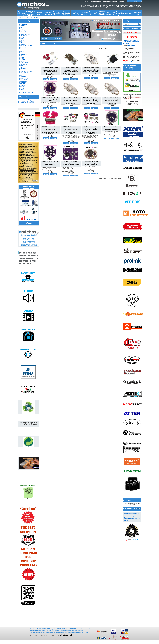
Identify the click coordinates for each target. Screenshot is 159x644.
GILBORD (23, 51)
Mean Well (23, 61)
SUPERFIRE (24, 80)
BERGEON (24, 32)
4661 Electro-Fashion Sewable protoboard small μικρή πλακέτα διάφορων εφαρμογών (50, 164)
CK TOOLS (24, 36)
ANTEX (23, 26)
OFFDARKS (24, 64)
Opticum (23, 67)
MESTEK (23, 60)
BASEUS (23, 30)
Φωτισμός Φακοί (137, 13)
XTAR (22, 88)
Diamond (23, 44)
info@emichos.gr (132, 46)
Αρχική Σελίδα (21, 18)
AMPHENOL (24, 25)
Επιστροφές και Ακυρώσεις (27, 103)
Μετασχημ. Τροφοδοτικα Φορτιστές (120, 13)
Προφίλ (32, 629)
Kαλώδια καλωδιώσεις (48, 13)
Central (22, 39)
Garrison (23, 53)
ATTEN (22, 27)
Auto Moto (128, 13)
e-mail (130, 62)
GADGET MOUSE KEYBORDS (102, 13)
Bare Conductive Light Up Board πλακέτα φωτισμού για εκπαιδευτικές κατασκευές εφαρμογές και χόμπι (132, 517)
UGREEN (23, 83)
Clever (22, 40)
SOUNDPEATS (25, 78)
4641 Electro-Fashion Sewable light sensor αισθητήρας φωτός (50, 99)
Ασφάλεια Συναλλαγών (76, 633)
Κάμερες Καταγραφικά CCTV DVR (66, 13)
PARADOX (23, 68)
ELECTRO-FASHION (32, 18)
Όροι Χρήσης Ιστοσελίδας (38, 633)
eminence (23, 47)
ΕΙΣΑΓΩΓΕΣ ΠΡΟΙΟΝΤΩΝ (27, 101)
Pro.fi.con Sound (25, 73)
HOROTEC (24, 54)
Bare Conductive (25, 34)
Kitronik (23, 59)
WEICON (23, 91)
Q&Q (22, 76)
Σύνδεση (87, 1)
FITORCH (23, 50)
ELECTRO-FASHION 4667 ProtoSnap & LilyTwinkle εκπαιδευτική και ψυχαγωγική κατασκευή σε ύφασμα (71, 164)
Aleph (22, 29)
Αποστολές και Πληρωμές (27, 100)
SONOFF (23, 77)
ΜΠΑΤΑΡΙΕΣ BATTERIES (27, 92)
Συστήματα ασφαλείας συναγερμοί (75, 13)
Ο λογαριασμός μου (96, 1)
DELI (22, 43)
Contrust (23, 42)
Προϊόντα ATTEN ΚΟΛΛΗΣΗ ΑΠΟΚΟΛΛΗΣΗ (64, 629)
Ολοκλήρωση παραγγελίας (110, 1)
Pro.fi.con (23, 70)
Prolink (22, 74)
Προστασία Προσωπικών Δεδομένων (57, 633)
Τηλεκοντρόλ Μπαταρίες (84, 13)
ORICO (22, 66)
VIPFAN (23, 87)
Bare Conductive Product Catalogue (71, 630)
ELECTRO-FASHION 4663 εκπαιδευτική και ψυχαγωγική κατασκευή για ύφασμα (91, 163)
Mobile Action (24, 63)
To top (86, 633)
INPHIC (23, 90)
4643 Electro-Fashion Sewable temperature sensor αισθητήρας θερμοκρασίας (112, 128)
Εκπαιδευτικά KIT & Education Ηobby (30, 13)
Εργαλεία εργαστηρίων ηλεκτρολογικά (21, 13)
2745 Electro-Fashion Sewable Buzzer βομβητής (112, 68)
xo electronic (24, 81)
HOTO (22, 56)
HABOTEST (24, 57)
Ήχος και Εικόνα (39, 13)
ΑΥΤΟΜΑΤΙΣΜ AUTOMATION (111, 13)
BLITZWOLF (24, 33)
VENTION (23, 84)
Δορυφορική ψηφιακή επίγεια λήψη (93, 13)
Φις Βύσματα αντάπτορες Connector (57, 13)
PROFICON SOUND (26, 71)
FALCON (23, 49)
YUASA (23, 85)
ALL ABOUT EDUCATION (43, 629)
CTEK (22, 37)
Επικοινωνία (122, 1)
